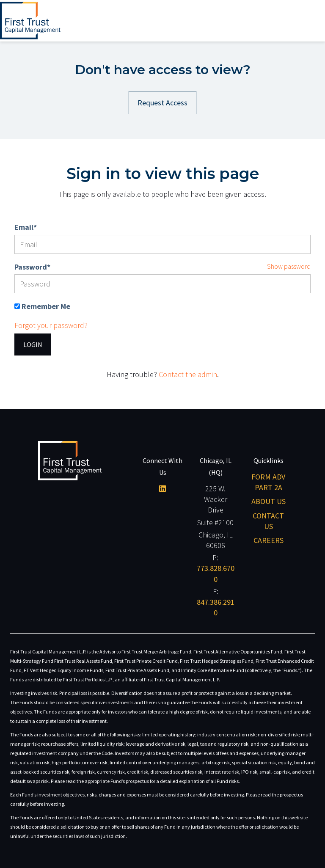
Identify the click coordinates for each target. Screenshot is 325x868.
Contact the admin (188, 374)
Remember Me (46, 306)
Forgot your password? (51, 325)
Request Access (162, 103)
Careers (269, 540)
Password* (32, 267)
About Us (269, 501)
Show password (289, 266)
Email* (26, 227)
